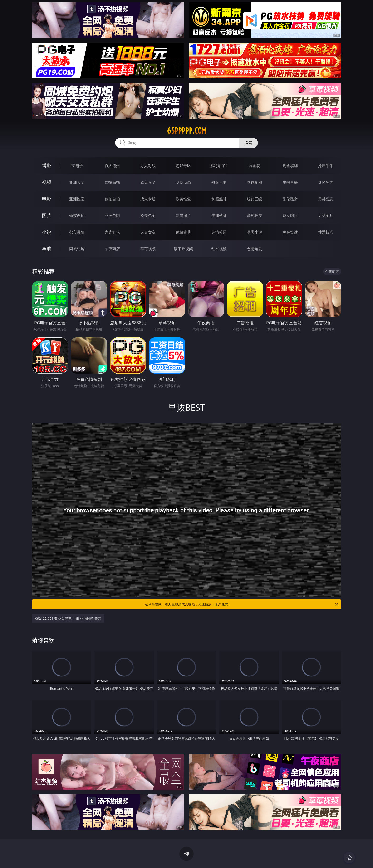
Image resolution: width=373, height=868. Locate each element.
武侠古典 (183, 232)
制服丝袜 (219, 199)
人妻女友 (148, 232)
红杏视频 (219, 249)
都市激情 (77, 232)
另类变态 (326, 199)
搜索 (248, 143)
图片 (47, 215)
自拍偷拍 (112, 182)
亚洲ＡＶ (77, 182)
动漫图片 (183, 216)
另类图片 (326, 216)
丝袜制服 (255, 182)
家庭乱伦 (112, 232)
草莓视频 (148, 249)
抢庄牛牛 (326, 166)
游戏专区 (183, 166)
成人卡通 (148, 199)
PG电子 (77, 166)
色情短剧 (255, 249)
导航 (47, 249)
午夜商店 (112, 249)
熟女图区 (290, 216)
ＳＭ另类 (326, 182)
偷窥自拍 (77, 216)
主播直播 (290, 182)
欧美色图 (148, 216)
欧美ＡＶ (148, 182)
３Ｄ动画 (183, 182)
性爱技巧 (326, 232)
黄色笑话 (290, 232)
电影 (47, 199)
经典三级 (255, 199)
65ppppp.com (187, 131)
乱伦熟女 (290, 199)
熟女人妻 (219, 182)
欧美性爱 (183, 199)
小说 (47, 232)
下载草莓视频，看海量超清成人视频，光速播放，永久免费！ (240, 604)
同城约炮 (77, 249)
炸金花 (255, 166)
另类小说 (255, 232)
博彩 (47, 165)
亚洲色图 (112, 216)
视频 (47, 182)
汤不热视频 (183, 249)
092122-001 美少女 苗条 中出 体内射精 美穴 (68, 618)
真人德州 (112, 166)
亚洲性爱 (77, 199)
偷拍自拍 (112, 199)
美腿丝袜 (219, 216)
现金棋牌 (290, 166)
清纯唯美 (255, 216)
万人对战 (148, 166)
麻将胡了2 (219, 166)
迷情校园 (219, 232)
